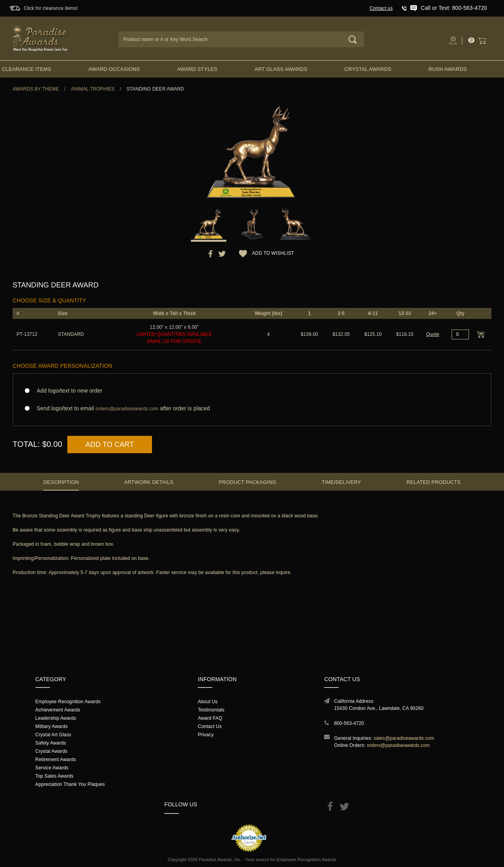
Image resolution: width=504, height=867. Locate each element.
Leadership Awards (56, 718)
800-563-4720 (349, 723)
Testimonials (211, 710)
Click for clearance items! (51, 8)
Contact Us (210, 726)
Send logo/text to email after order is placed (252, 408)
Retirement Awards (56, 760)
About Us (208, 702)
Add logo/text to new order (67, 391)
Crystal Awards (368, 69)
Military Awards (52, 726)
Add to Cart (110, 445)
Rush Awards (447, 69)
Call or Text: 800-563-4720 (454, 8)
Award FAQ (210, 718)
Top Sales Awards (55, 776)
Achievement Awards (58, 710)
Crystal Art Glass (53, 735)
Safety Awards (51, 743)
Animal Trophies (93, 89)
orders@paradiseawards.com (398, 745)
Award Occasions (114, 69)
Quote (433, 334)
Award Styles (197, 69)
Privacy (206, 735)
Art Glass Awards (281, 69)
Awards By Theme (36, 89)
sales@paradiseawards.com (404, 738)
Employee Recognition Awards (68, 702)
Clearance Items (27, 69)
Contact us (381, 8)
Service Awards (52, 768)
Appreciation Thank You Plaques (70, 784)
